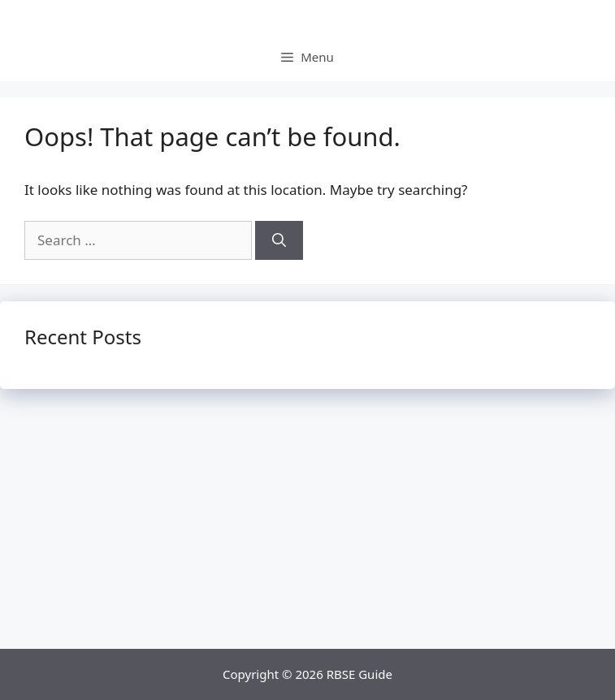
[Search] (279, 240)
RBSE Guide (359, 674)
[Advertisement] (307, 527)
